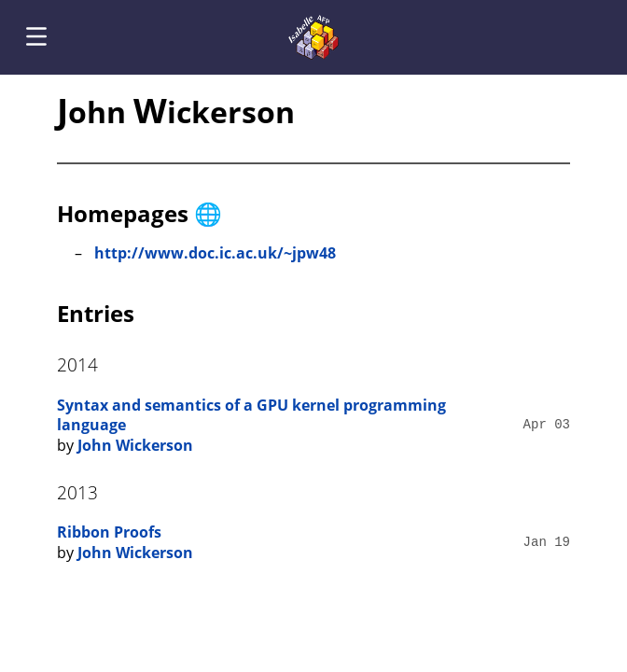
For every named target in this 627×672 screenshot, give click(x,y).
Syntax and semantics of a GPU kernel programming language (251, 415)
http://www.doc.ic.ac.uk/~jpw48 (215, 253)
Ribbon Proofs (109, 532)
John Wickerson (135, 445)
